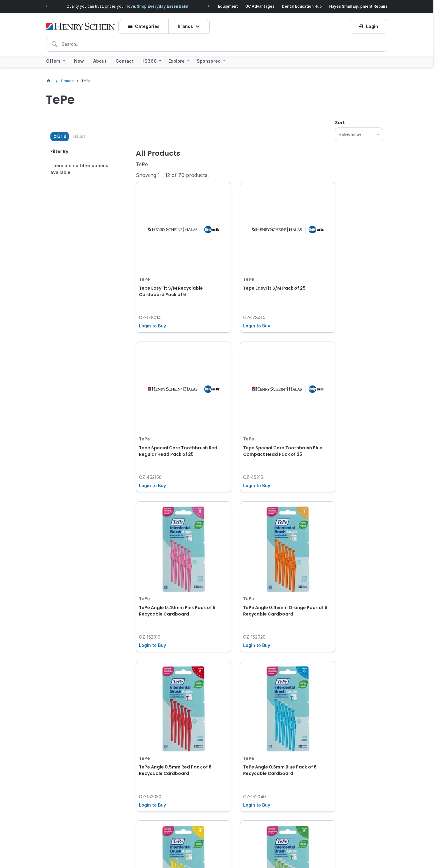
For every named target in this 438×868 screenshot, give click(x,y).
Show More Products (262, 754)
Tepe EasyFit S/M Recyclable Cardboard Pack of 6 (171, 270)
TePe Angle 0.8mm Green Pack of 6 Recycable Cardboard (173, 693)
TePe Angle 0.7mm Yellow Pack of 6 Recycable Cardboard (344, 552)
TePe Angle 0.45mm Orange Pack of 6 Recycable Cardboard (341, 414)
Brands (187, 23)
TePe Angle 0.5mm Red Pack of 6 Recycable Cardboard (173, 552)
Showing (172, 173)
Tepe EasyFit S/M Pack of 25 (256, 267)
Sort (340, 120)
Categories (150, 23)
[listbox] (359, 132)
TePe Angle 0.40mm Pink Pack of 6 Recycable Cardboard (258, 411)
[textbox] (217, 41)
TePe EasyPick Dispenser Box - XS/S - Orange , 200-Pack (344, 693)
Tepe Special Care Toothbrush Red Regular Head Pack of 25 (344, 270)
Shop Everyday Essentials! (163, 5)
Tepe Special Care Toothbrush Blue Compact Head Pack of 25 (174, 411)
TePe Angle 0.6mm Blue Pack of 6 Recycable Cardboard (259, 552)
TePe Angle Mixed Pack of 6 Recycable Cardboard (255, 693)
